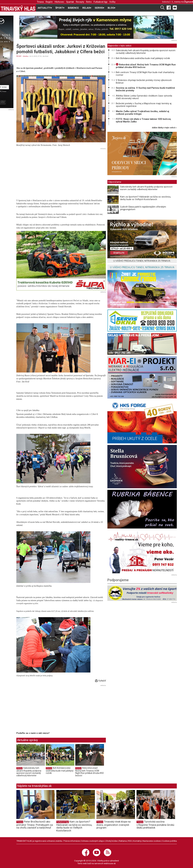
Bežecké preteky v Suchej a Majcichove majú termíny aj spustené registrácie (144, 105)
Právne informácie (72, 841)
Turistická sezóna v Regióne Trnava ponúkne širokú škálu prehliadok (155, 825)
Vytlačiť (100, 681)
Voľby (112, 2)
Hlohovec (59, 2)
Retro (89, 2)
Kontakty (137, 841)
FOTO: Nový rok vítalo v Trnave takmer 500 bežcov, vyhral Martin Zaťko (143, 120)
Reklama (123, 841)
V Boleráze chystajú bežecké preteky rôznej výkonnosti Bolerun (144, 81)
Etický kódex (112, 841)
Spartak (70, 2)
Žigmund (189, 2)
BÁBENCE (73, 8)
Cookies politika (169, 841)
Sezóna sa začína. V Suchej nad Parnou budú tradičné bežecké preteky (145, 89)
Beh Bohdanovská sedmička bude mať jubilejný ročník (60, 770)
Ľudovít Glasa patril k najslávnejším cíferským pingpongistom (143, 208)
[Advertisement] (61, 172)
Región (49, 2)
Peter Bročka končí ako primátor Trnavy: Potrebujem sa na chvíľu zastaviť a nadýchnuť (35, 825)
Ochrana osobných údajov (93, 841)
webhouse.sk (110, 863)
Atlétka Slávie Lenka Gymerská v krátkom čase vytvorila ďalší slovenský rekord (144, 97)
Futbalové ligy (101, 2)
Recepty (80, 2)
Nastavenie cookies (152, 841)
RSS (130, 841)
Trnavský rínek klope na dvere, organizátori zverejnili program (113, 825)
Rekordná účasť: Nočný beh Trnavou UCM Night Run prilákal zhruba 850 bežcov (89, 772)
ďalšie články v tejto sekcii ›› (164, 128)
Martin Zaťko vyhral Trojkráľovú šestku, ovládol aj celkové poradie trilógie (142, 113)
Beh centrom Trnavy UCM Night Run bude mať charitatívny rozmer (145, 74)
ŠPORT (19, 56)
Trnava (40, 2)
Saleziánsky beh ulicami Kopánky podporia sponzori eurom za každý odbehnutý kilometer (29, 772)
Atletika (25, 56)
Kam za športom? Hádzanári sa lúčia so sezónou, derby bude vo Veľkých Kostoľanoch (146, 198)
